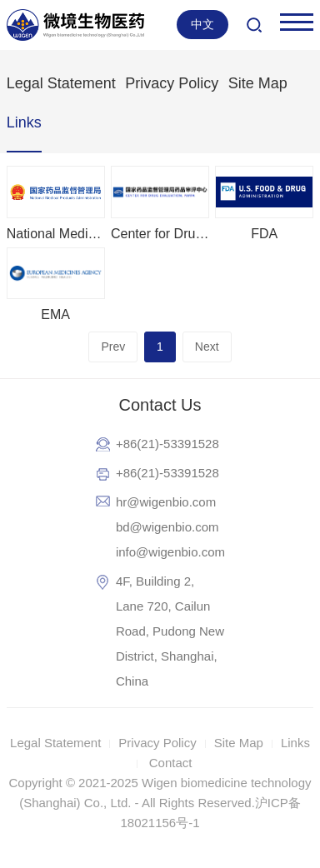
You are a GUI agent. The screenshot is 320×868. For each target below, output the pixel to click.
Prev (113, 347)
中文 (202, 24)
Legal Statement (61, 83)
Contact (171, 763)
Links (24, 122)
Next (207, 347)
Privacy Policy (172, 83)
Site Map (258, 83)
